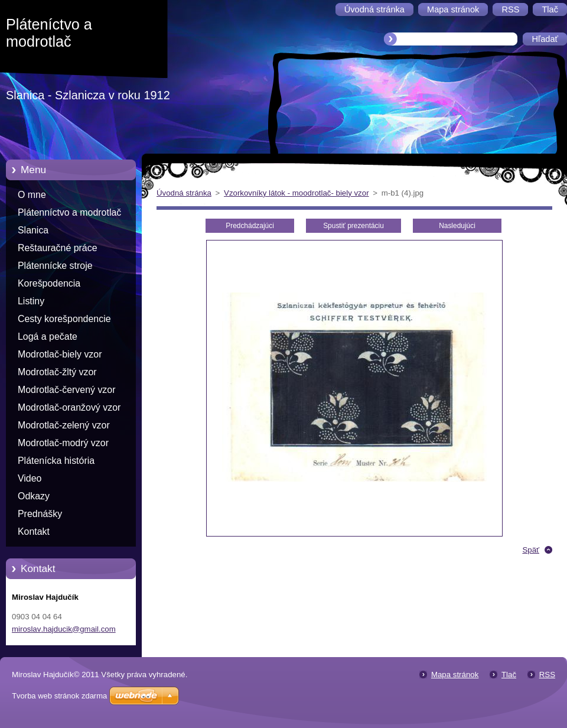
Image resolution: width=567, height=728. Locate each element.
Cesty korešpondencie (64, 319)
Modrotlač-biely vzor (60, 354)
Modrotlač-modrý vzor (63, 443)
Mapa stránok (455, 675)
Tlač (509, 675)
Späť (531, 550)
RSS (547, 675)
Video (30, 478)
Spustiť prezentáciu (353, 226)
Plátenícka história (56, 461)
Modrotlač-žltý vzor (57, 372)
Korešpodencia (49, 283)
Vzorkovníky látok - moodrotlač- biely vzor (296, 193)
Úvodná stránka (184, 193)
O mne (32, 195)
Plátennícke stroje (55, 266)
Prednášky (40, 514)
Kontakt (34, 532)
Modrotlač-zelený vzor (64, 425)
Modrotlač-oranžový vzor (69, 407)
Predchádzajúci (250, 226)
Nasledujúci (457, 226)
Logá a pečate (48, 337)
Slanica (33, 230)
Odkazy (34, 496)
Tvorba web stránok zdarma (59, 696)
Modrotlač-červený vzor (66, 390)
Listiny (31, 301)
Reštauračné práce (58, 248)
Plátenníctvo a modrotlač (69, 212)
